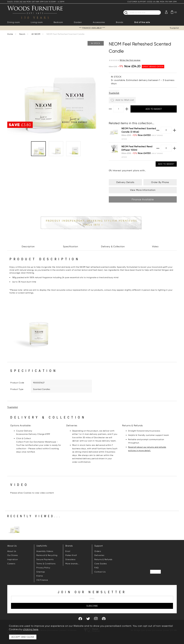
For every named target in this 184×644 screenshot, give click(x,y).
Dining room (13, 22)
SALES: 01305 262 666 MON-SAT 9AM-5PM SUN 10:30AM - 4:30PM (36, 2)
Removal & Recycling (47, 555)
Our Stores (13, 555)
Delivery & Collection (113, 247)
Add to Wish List (122, 100)
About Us (12, 551)
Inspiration (12, 559)
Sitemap (41, 572)
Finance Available (143, 199)
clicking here (31, 629)
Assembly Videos (45, 551)
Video (155, 247)
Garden (78, 22)
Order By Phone (160, 182)
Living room (37, 22)
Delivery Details (125, 182)
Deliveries (99, 555)
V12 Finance (42, 580)
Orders (98, 551)
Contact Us (100, 572)
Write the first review (130, 60)
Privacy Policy (43, 568)
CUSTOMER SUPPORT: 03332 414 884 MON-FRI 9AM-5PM (152, 2)
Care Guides (101, 564)
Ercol (68, 551)
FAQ (96, 568)
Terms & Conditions (46, 564)
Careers (11, 564)
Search (123, 10)
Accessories (99, 22)
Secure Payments (45, 559)
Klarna (40, 576)
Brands (120, 22)
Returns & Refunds (103, 559)
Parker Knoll (71, 555)
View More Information (143, 190)
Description (28, 247)
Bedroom (58, 22)
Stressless (70, 559)
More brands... (72, 564)
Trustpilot (174, 28)
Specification (71, 247)
